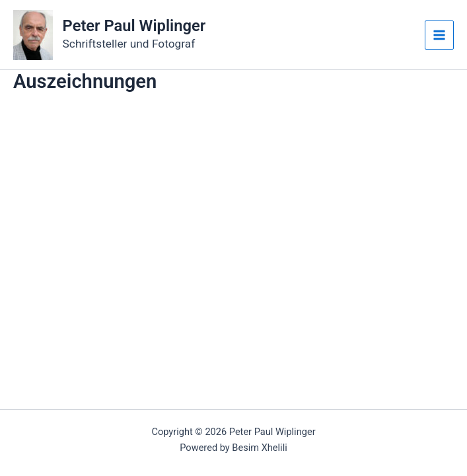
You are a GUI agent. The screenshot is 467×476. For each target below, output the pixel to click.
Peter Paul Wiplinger (134, 26)
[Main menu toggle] (439, 35)
